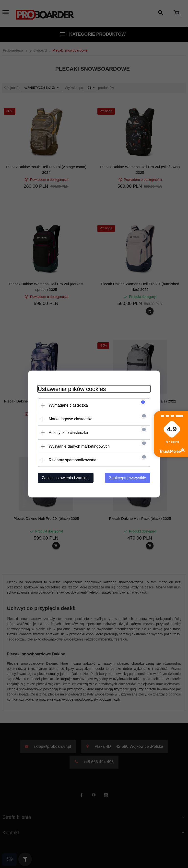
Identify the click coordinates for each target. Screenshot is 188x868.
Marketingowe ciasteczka (71, 419)
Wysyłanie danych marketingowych (79, 446)
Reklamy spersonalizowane (73, 460)
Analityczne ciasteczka (68, 433)
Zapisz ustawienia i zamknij (66, 478)
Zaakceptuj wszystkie (128, 478)
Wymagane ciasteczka (68, 405)
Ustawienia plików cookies (72, 389)
